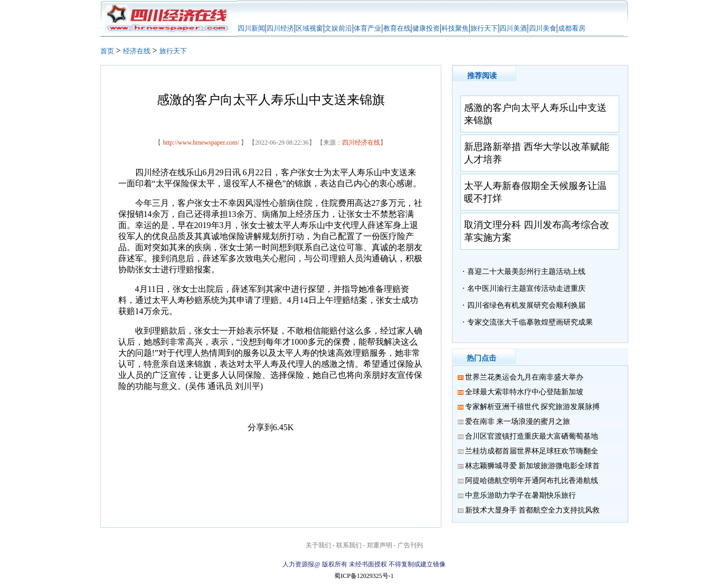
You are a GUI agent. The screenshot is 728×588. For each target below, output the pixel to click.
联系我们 (349, 545)
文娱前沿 (338, 28)
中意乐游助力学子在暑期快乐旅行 (521, 495)
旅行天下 (484, 28)
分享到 (260, 427)
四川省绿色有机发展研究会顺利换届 (526, 305)
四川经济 (280, 28)
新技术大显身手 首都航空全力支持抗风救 (533, 510)
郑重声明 (380, 545)
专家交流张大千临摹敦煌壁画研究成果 (530, 322)
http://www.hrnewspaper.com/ (201, 143)
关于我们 (318, 545)
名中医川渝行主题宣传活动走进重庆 (526, 288)
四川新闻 (251, 28)
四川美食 (543, 28)
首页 (107, 51)
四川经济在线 (361, 143)
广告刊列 (410, 545)
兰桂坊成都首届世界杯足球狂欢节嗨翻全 (532, 451)
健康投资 (426, 28)
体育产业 (367, 28)
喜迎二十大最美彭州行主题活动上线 (526, 272)
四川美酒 (513, 28)
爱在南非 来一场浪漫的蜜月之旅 (518, 421)
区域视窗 (309, 28)
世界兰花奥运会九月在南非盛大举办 (524, 377)
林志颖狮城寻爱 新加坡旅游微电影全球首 (533, 466)
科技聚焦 (455, 28)
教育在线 (397, 28)
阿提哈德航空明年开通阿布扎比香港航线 (532, 481)
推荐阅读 (482, 76)
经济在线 (137, 51)
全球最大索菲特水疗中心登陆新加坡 (524, 392)
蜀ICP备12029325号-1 (364, 576)
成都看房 (572, 28)
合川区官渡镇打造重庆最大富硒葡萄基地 (532, 436)
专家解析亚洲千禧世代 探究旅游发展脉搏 (533, 407)
